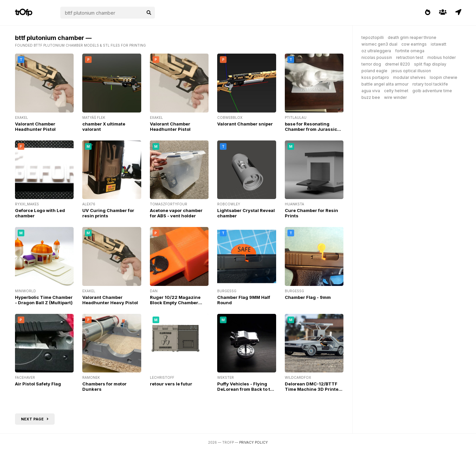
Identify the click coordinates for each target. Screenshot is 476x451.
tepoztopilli (373, 37)
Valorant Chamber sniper (245, 124)
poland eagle (374, 71)
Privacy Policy (253, 442)
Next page (35, 419)
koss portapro (375, 77)
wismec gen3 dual (379, 44)
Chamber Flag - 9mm (308, 297)
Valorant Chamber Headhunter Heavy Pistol (110, 300)
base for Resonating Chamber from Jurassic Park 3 (311, 129)
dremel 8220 (398, 64)
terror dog (371, 64)
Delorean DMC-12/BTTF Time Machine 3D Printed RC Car (313, 389)
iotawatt (439, 44)
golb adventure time (432, 91)
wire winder (395, 97)
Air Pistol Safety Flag (38, 384)
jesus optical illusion (411, 71)
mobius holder (442, 57)
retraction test (410, 57)
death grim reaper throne (412, 37)
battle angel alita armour (385, 84)
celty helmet (396, 91)
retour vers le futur (171, 384)
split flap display (430, 64)
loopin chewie (444, 77)
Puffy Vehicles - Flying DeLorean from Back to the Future (246, 389)
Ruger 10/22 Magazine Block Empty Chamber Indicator (175, 303)
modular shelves (409, 77)
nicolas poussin (377, 57)
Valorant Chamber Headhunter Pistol (35, 126)
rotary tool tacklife (430, 84)
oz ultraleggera (376, 51)
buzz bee (371, 97)
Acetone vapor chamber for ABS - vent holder (176, 213)
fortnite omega (410, 51)
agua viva (371, 91)
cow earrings (414, 44)
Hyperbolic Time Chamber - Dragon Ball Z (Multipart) (44, 300)
